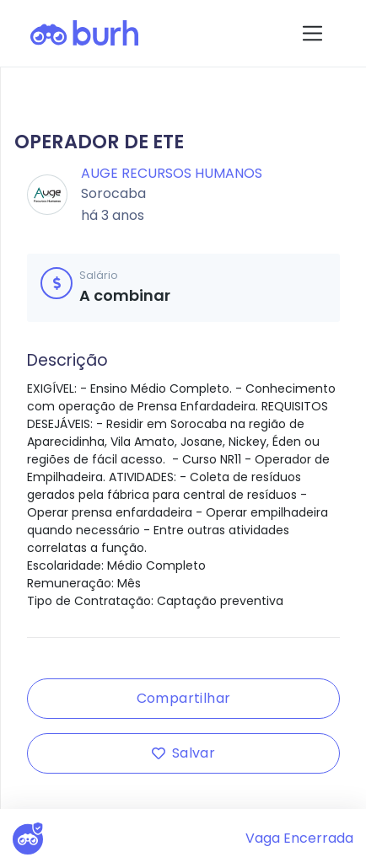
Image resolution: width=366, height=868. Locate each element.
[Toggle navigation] (312, 33)
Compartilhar (184, 698)
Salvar (183, 753)
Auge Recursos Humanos (172, 173)
